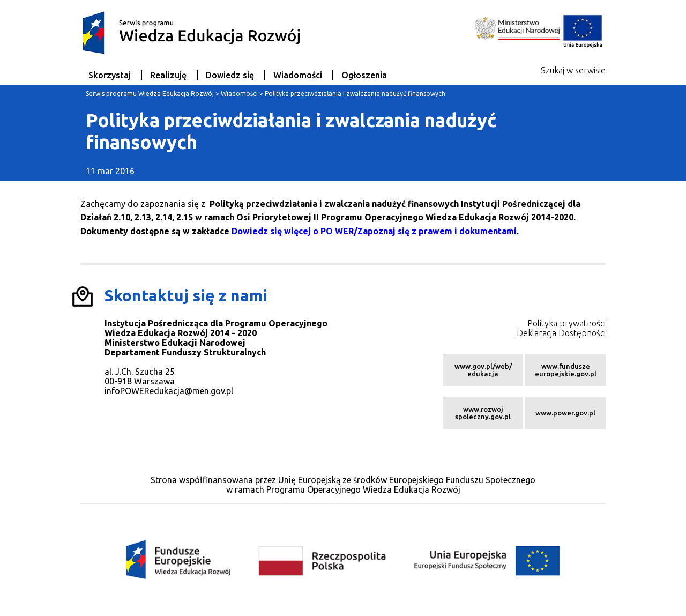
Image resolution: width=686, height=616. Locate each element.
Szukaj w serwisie (573, 70)
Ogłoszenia (364, 75)
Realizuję (168, 75)
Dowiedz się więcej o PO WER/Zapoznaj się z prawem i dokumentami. (375, 231)
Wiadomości (298, 75)
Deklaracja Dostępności (561, 333)
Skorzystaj (110, 75)
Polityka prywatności (566, 323)
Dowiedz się (230, 75)
